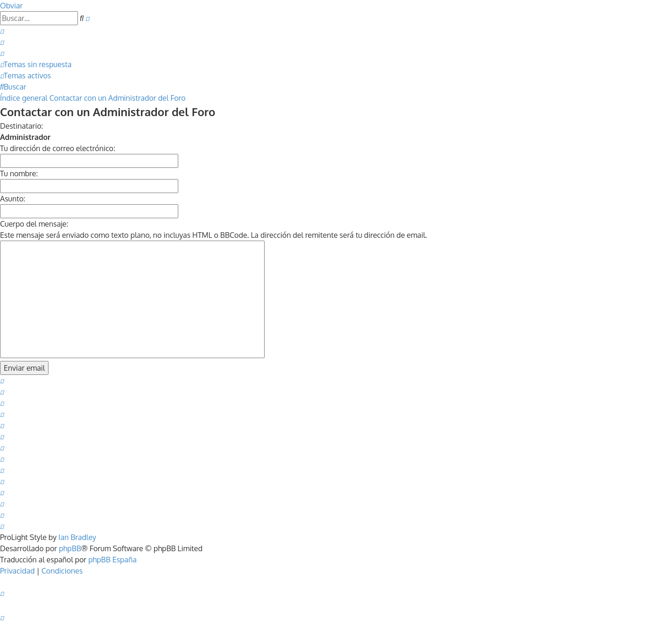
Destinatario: (21, 126)
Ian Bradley (77, 537)
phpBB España (112, 560)
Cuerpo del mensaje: (34, 224)
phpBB (70, 548)
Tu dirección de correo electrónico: (58, 148)
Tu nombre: (19, 173)
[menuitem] (2, 31)
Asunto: (13, 199)
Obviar (11, 6)
